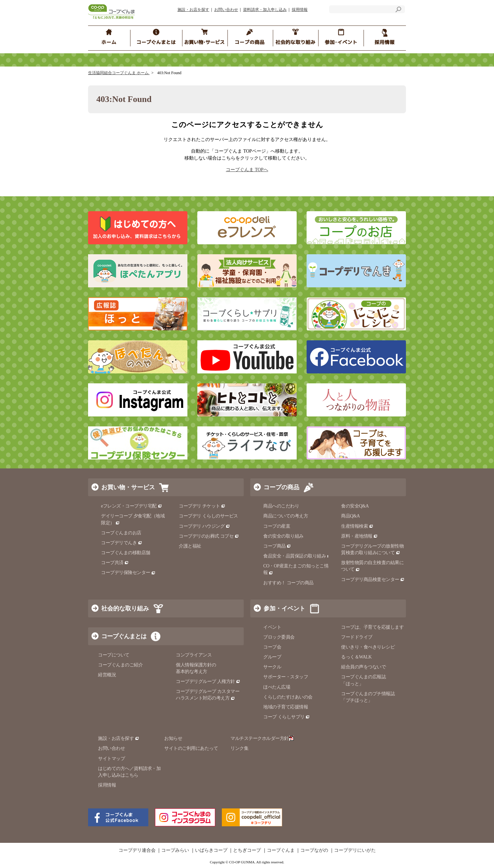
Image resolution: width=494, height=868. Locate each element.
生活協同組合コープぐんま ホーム (119, 73)
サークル (272, 667)
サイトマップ (111, 759)
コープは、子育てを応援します (372, 627)
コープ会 (272, 647)
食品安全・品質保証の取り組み (297, 556)
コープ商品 (277, 546)
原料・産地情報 (359, 536)
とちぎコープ (247, 850)
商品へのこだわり (281, 506)
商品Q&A (350, 516)
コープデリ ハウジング (204, 526)
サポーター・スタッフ (286, 677)
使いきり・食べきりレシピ (368, 647)
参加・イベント (284, 608)
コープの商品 (281, 487)
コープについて (114, 655)
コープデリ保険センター (128, 573)
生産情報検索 (357, 526)
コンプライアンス (194, 655)
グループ (272, 657)
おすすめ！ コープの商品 (288, 583)
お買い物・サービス (128, 487)
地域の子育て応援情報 (286, 707)
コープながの (314, 850)
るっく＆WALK (356, 657)
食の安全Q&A (355, 506)
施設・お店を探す (193, 10)
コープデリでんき (122, 543)
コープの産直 (277, 526)
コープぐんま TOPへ (247, 170)
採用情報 (300, 10)
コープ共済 (115, 563)
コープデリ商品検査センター (373, 579)
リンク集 (239, 748)
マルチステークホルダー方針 (262, 738)
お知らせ (173, 738)
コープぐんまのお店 (121, 533)
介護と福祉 (190, 546)
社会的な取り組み (125, 608)
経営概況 (107, 675)
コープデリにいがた (355, 850)
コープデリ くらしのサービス (208, 516)
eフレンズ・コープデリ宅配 (132, 506)
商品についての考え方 (286, 516)
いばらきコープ (211, 850)
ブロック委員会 (279, 637)
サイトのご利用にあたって (191, 748)
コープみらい (175, 850)
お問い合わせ (226, 10)
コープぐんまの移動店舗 (126, 553)
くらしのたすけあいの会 (288, 697)
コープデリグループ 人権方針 (208, 681)
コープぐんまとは (124, 636)
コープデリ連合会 (137, 850)
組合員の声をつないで (363, 667)
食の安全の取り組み (283, 536)
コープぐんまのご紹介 (120, 665)
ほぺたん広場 (277, 687)
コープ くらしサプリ (287, 717)
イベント (272, 627)
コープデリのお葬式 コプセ (209, 536)
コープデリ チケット (202, 506)
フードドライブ (357, 637)
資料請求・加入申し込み (265, 10)
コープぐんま (281, 850)
